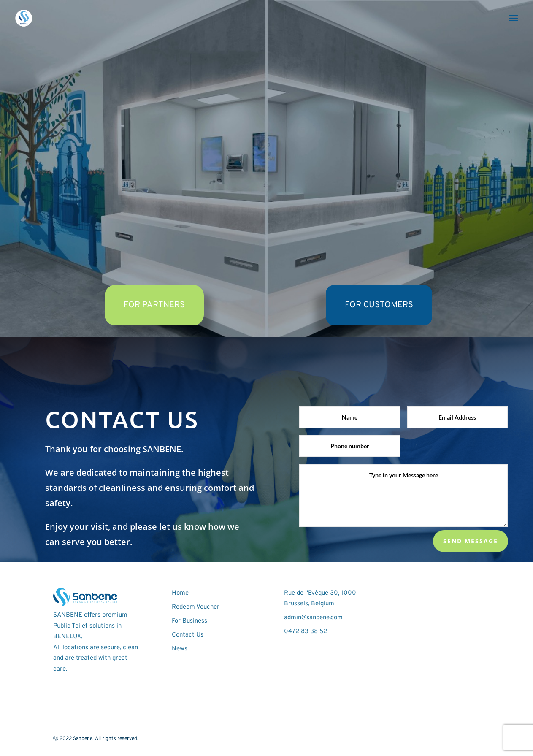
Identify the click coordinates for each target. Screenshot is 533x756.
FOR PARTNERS (154, 305)
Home (180, 593)
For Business (189, 621)
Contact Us (188, 635)
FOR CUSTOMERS (379, 305)
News (180, 649)
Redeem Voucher (196, 607)
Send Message (471, 541)
